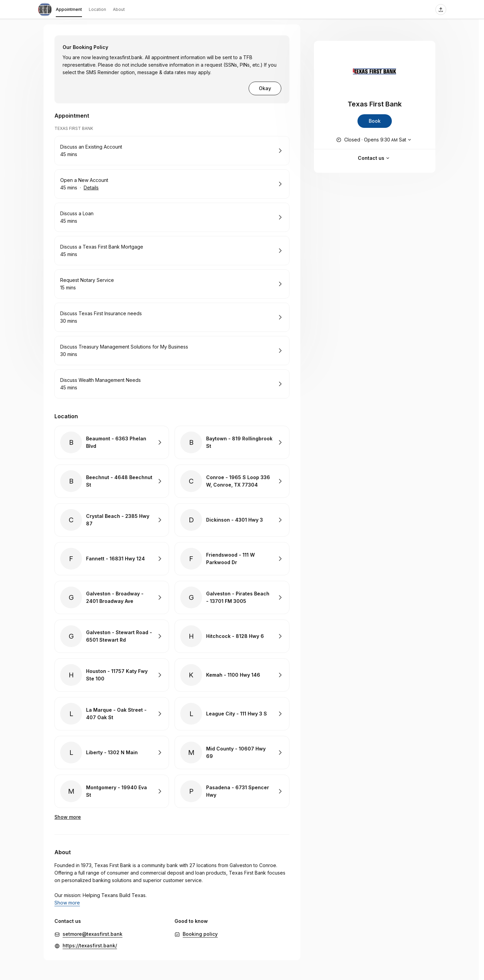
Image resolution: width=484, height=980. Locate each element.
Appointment (69, 11)
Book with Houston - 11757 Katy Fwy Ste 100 (112, 675)
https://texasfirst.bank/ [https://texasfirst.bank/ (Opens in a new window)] (90, 938)
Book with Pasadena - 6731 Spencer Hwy (232, 791)
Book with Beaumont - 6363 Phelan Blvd (112, 442)
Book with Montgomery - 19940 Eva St (112, 791)
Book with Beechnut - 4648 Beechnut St (112, 481)
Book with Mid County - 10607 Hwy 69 (232, 753)
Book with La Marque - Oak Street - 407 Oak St (112, 714)
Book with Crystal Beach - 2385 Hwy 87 (112, 520)
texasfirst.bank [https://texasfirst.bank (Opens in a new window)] (126, 57)
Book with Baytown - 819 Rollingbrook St (232, 442)
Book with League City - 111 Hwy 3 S (232, 714)
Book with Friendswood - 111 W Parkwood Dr (232, 559)
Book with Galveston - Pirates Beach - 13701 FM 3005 (232, 597)
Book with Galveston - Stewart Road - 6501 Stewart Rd (112, 636)
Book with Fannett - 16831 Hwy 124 (112, 559)
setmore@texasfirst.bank (93, 926)
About (119, 9)
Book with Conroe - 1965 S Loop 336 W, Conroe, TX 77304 (232, 481)
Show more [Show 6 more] (68, 817)
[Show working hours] (374, 140)
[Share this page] (441, 10)
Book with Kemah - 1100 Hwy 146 (232, 675)
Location (97, 9)
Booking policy (200, 926)
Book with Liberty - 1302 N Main (112, 753)
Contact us (374, 158)
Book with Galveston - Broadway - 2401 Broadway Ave (112, 597)
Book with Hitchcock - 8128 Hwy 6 (232, 636)
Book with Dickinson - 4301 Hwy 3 (232, 520)
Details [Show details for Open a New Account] (91, 188)
